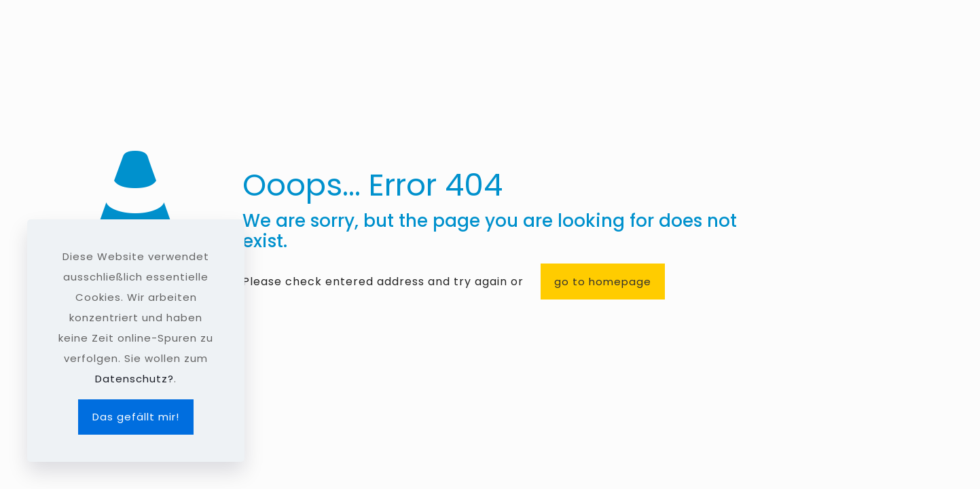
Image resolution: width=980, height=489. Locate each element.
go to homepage (603, 282)
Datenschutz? (134, 379)
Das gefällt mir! (136, 417)
